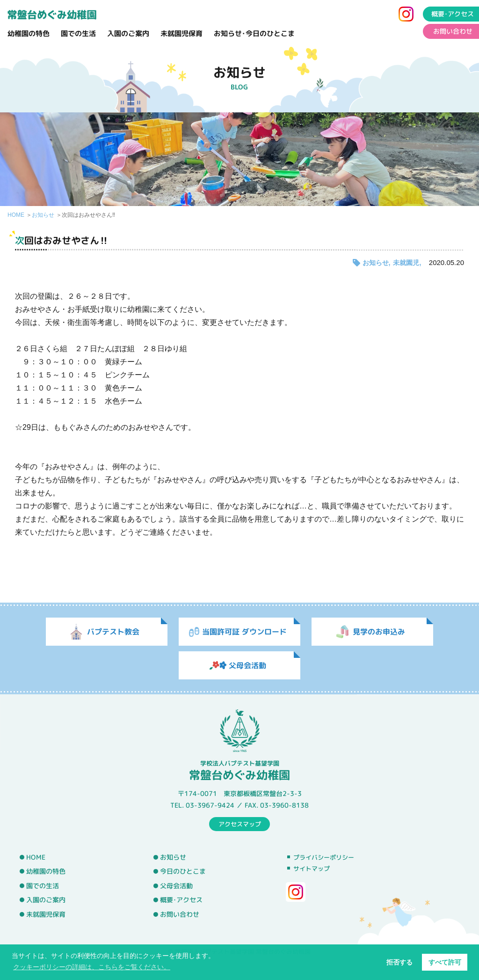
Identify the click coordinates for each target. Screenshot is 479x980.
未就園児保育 (181, 33)
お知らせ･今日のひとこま (254, 33)
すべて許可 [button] (445, 962)
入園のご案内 (128, 33)
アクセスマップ (240, 824)
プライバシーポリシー (324, 857)
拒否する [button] (399, 962)
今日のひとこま (183, 871)
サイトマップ (312, 869)
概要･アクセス (181, 900)
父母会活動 (176, 886)
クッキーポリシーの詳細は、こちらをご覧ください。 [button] (92, 967)
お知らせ (43, 215)
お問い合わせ (180, 914)
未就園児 (406, 263)
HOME (16, 215)
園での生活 (78, 33)
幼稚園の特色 (29, 33)
